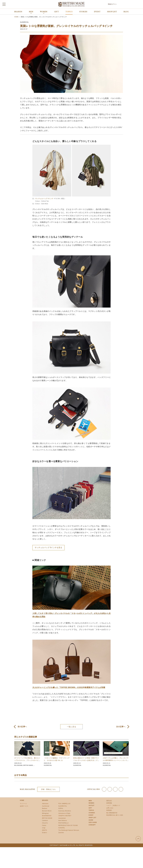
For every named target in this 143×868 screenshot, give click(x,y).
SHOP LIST (112, 12)
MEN (90, 801)
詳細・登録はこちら (48, 789)
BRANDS (18, 12)
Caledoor (45, 821)
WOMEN (91, 803)
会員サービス (24, 806)
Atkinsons (45, 804)
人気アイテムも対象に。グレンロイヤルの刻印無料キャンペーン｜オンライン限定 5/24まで (116, 760)
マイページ (23, 804)
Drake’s (45, 833)
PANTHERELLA (63, 823)
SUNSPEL (62, 828)
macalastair (62, 818)
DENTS (45, 830)
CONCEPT (92, 825)
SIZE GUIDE (93, 822)
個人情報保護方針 (112, 813)
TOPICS (69, 12)
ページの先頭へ (138, 839)
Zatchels (61, 833)
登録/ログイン (112, 4)
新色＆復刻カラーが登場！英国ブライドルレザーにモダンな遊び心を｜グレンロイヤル (86, 760)
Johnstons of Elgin (64, 813)
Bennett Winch (47, 811)
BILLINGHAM (19, 765)
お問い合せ (110, 808)
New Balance (63, 821)
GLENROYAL (24, 22)
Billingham (45, 813)
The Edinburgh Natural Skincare (69, 830)
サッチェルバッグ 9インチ (44, 199)
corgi (44, 828)
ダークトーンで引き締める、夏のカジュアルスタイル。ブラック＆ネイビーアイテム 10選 (27, 760)
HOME (22, 800)
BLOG (126, 12)
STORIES (83, 12)
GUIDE (91, 820)
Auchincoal (46, 806)
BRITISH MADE (29, 765)
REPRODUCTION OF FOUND (68, 825)
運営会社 (109, 801)
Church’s (45, 823)
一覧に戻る (72, 727)
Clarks (44, 825)
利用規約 (109, 810)
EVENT (97, 12)
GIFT (56, 12)
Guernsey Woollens (65, 811)
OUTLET (91, 806)
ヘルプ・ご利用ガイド (113, 806)
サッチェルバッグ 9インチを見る (48, 548)
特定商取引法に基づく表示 (115, 815)
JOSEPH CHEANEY (65, 816)
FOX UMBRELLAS (64, 804)
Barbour (45, 808)
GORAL (61, 808)
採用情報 (109, 803)
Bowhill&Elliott (47, 816)
